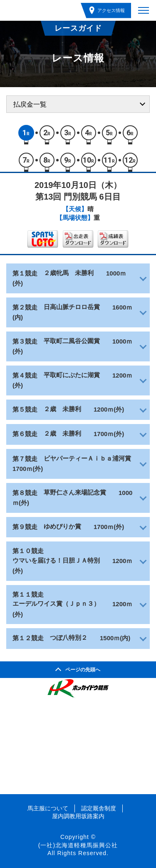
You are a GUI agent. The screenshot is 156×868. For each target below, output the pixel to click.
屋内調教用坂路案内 (78, 816)
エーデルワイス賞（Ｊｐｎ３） (56, 603)
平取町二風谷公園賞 (72, 341)
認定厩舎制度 (99, 808)
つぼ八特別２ (69, 638)
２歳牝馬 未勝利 (69, 273)
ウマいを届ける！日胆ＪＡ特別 (56, 560)
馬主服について (48, 808)
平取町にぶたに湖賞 (72, 375)
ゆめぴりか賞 (62, 526)
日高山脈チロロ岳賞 (72, 307)
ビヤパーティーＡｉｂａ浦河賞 (87, 458)
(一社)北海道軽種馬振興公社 (78, 845)
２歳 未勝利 (62, 409)
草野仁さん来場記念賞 (75, 492)
